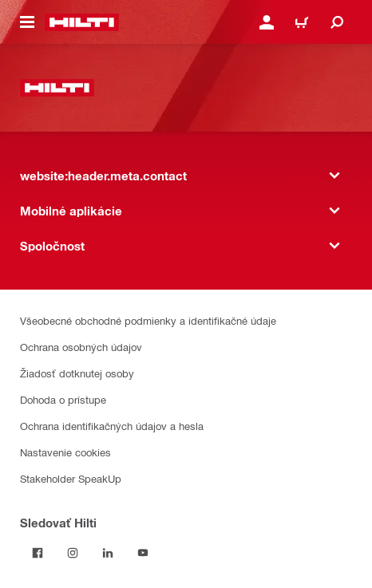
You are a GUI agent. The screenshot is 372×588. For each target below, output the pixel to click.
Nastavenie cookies (65, 452)
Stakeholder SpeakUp (71, 478)
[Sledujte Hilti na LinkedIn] (108, 553)
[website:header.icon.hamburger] (27, 22)
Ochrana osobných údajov (81, 347)
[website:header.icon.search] (337, 22)
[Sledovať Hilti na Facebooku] (38, 553)
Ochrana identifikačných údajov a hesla (112, 426)
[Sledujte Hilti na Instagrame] (73, 553)
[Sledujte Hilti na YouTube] (143, 553)
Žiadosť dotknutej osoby (77, 373)
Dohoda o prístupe (63, 399)
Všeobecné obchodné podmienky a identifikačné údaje (148, 320)
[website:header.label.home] (82, 22)
